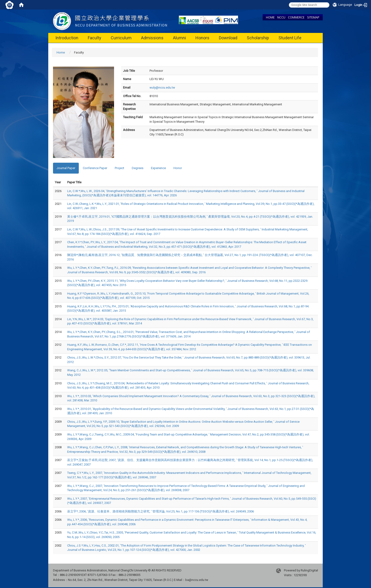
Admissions (152, 38)
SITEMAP (313, 17)
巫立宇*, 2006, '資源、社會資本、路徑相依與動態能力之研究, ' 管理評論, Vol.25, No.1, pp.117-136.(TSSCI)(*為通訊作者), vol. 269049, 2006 (161, 511)
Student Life (290, 38)
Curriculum (121, 38)
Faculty (95, 38)
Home (61, 52)
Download (228, 38)
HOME (270, 17)
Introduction (67, 38)
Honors (202, 38)
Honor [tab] (178, 168)
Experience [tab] (158, 168)
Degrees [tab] (138, 168)
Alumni (179, 38)
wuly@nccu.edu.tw (162, 88)
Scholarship (258, 38)
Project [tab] (119, 168)
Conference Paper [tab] (95, 168)
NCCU (281, 17)
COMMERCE (296, 17)
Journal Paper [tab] (66, 168)
